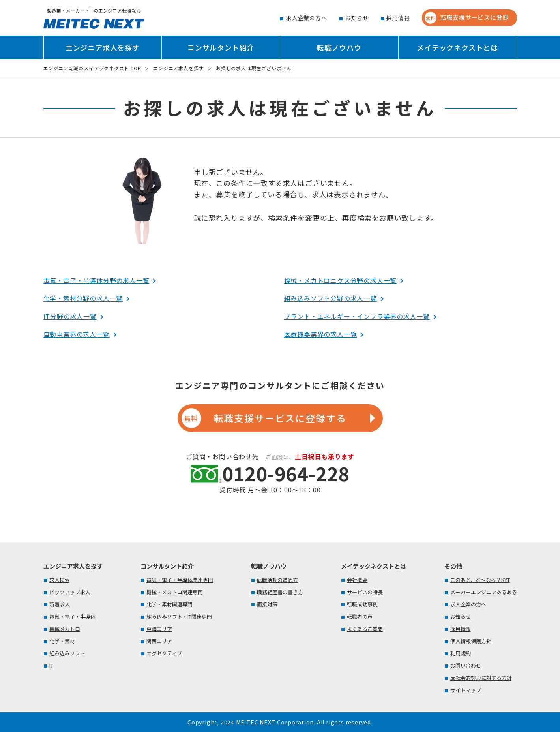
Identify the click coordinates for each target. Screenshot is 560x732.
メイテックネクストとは (457, 47)
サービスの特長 (365, 592)
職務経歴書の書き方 (280, 592)
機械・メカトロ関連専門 (175, 592)
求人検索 (60, 580)
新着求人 (60, 604)
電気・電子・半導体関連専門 (180, 580)
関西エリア (159, 641)
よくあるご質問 (365, 629)
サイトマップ (466, 690)
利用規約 (461, 653)
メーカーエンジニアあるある (484, 592)
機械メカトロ (65, 629)
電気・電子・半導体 (72, 617)
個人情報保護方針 (471, 641)
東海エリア (159, 629)
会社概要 (357, 580)
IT (51, 665)
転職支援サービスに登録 (467, 18)
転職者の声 (360, 617)
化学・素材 (62, 641)
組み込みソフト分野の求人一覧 (331, 298)
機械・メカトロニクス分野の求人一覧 (341, 280)
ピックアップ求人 (70, 592)
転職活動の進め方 (277, 580)
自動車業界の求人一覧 (77, 334)
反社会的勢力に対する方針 (481, 678)
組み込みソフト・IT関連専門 (179, 617)
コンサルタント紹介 (221, 47)
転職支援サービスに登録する (264, 418)
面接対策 (267, 604)
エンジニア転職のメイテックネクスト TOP (92, 68)
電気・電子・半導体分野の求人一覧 (96, 280)
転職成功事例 (362, 604)
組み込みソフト (67, 653)
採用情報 (398, 18)
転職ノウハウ (339, 47)
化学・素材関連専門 (169, 604)
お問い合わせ (466, 665)
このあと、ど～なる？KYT (480, 580)
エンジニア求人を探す (103, 47)
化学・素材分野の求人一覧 (83, 298)
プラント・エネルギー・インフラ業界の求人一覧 (357, 316)
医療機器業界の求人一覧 (321, 334)
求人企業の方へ (307, 18)
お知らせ (357, 18)
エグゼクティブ (164, 653)
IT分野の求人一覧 (70, 316)
